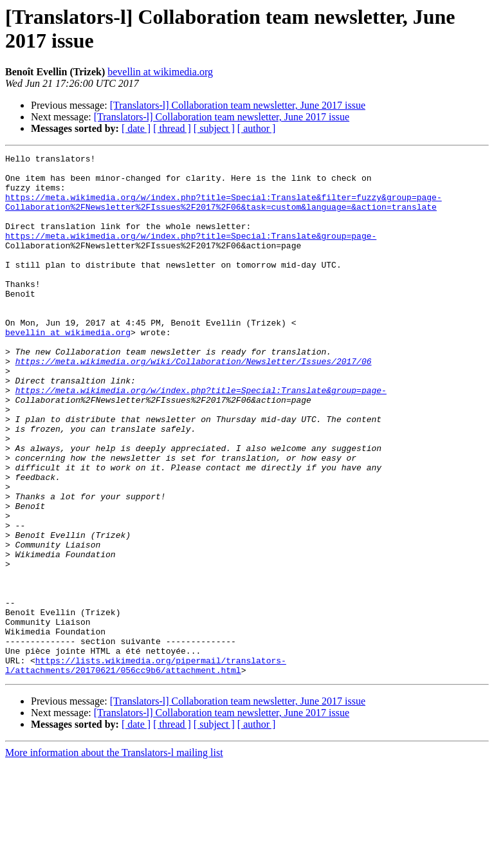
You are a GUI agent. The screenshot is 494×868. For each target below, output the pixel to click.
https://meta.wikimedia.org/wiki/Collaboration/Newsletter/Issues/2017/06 (194, 403)
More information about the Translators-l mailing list (114, 857)
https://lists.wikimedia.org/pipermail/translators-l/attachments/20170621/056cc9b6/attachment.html (146, 768)
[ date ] (136, 128)
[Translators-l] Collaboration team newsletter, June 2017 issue (238, 105)
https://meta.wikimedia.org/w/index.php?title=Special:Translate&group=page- (191, 253)
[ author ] (257, 128)
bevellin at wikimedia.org (160, 72)
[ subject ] (214, 128)
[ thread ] (172, 128)
